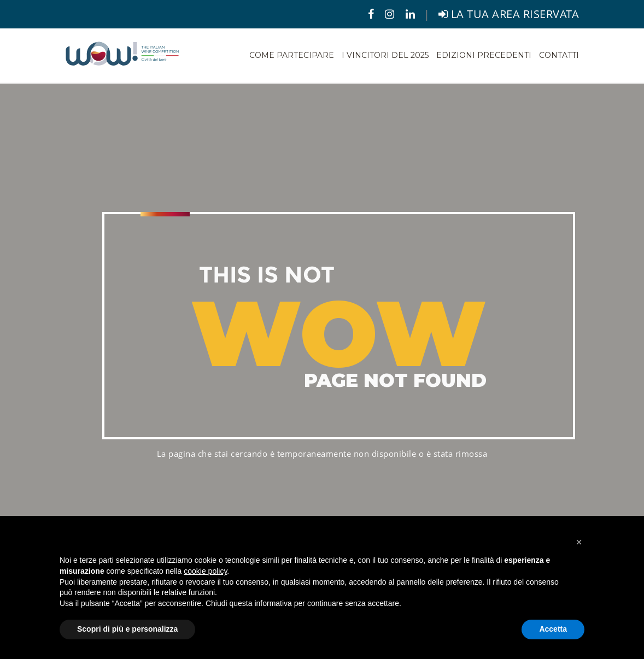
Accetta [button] (553, 629)
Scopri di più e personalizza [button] (127, 629)
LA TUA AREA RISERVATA (509, 14)
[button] (579, 542)
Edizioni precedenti (484, 55)
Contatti (559, 55)
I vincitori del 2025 (385, 55)
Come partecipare (292, 55)
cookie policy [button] (205, 571)
